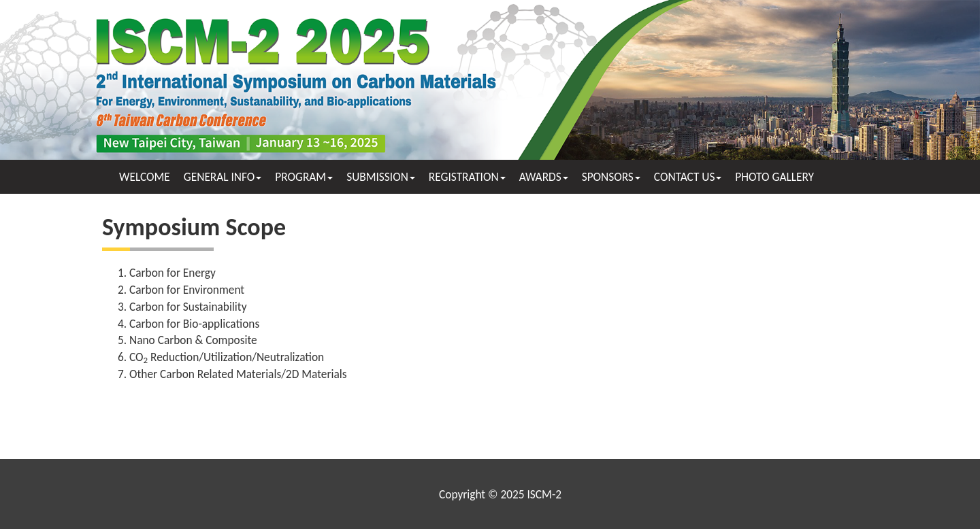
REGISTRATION (467, 177)
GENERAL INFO (223, 177)
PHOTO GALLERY (774, 177)
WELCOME (145, 177)
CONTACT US (688, 177)
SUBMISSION (381, 177)
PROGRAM (304, 177)
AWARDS (544, 177)
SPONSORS (611, 177)
